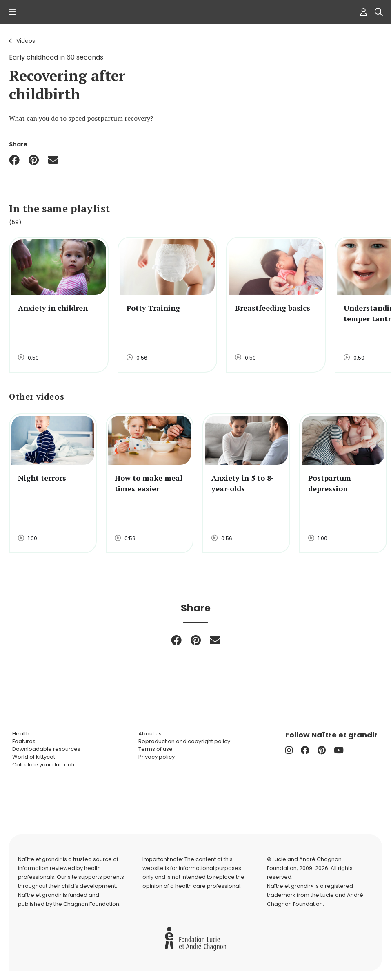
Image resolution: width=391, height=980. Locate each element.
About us (150, 734)
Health (21, 734)
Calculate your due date (44, 765)
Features (24, 741)
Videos (26, 41)
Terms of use (156, 749)
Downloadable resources (46, 749)
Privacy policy (157, 757)
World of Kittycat (34, 757)
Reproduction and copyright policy (184, 741)
